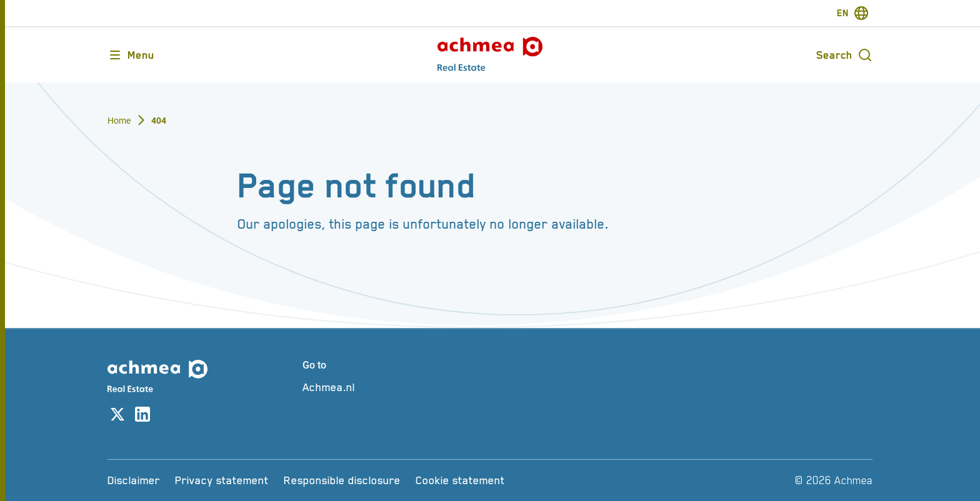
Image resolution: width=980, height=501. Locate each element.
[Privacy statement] (222, 480)
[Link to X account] (117, 417)
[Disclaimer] (134, 480)
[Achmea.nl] (395, 387)
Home (119, 121)
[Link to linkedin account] (142, 417)
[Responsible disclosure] (342, 480)
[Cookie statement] (460, 480)
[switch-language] (853, 13)
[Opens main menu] (131, 55)
